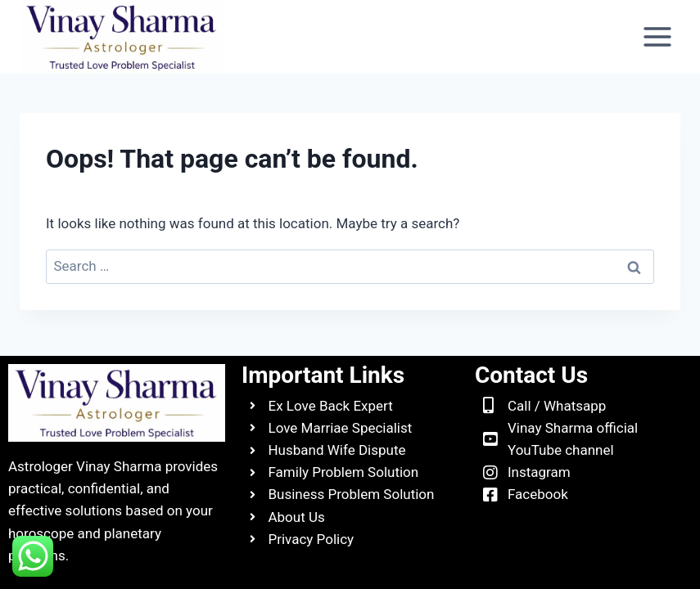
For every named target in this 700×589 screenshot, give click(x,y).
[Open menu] (657, 36)
